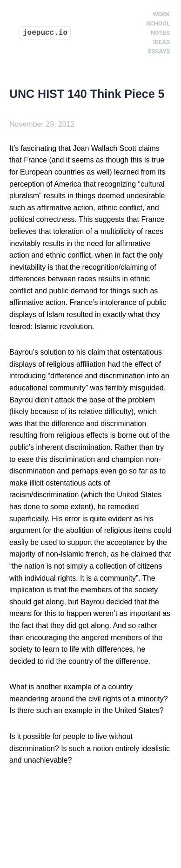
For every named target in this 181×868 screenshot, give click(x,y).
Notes (160, 33)
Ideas (161, 42)
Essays (159, 51)
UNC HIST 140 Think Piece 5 (87, 94)
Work (161, 14)
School (158, 23)
